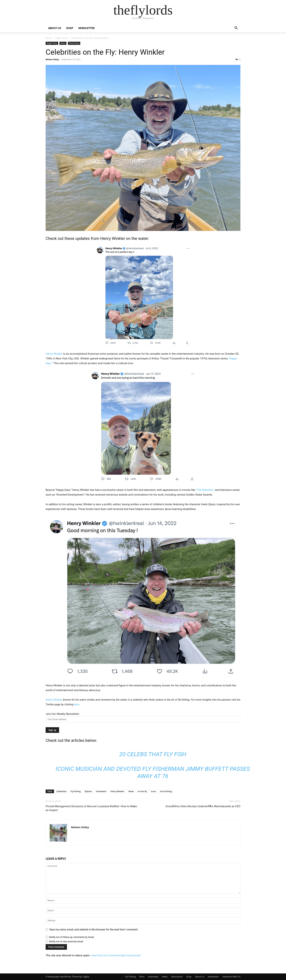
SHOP (70, 28)
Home (49, 38)
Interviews (153, 977)
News (63, 43)
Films (142, 977)
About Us (200, 977)
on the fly (142, 791)
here (77, 704)
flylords (88, 791)
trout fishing (166, 791)
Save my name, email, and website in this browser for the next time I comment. (94, 930)
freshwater (101, 791)
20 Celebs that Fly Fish (153, 754)
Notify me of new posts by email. (66, 941)
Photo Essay (74, 43)
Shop (189, 977)
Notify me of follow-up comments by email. (72, 937)
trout (153, 791)
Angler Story (61, 38)
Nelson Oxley (52, 59)
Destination (177, 977)
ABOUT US (55, 28)
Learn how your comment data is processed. (116, 955)
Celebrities (62, 791)
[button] (236, 28)
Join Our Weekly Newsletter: (63, 714)
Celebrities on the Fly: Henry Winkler (105, 52)
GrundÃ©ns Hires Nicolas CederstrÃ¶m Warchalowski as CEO (203, 806)
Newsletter (213, 977)
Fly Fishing (76, 791)
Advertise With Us (231, 977)
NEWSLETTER (86, 28)
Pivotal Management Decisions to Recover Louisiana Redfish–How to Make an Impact (91, 808)
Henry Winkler (113, 238)
